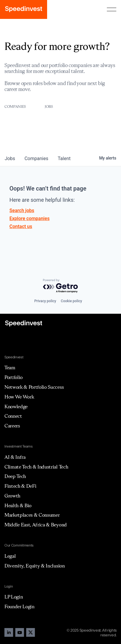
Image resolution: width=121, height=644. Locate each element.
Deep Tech (15, 476)
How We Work (19, 397)
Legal (10, 556)
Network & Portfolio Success (34, 387)
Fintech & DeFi (20, 486)
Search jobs (22, 210)
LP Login (14, 597)
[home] (24, 9)
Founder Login (19, 606)
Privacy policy (45, 301)
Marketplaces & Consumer (32, 515)
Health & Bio (18, 505)
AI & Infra (15, 457)
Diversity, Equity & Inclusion (35, 566)
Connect (13, 416)
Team (10, 367)
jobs (10, 158)
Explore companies (29, 218)
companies (36, 158)
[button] (112, 9)
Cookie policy (72, 301)
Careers (12, 426)
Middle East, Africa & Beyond (36, 525)
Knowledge (16, 406)
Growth (12, 496)
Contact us (21, 226)
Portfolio (14, 377)
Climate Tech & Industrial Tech (36, 467)
